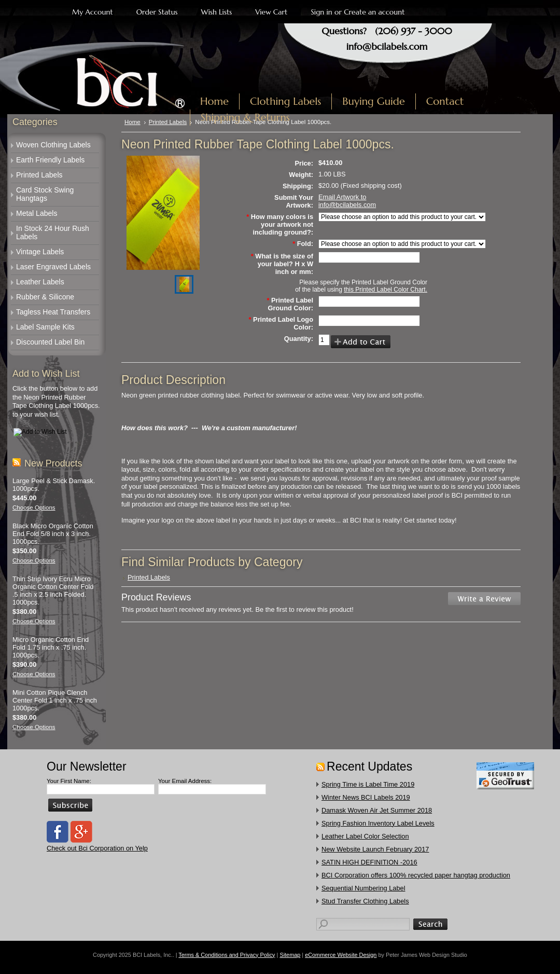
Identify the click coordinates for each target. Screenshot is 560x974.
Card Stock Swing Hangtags (45, 194)
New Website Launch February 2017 (375, 849)
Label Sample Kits (45, 327)
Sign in (321, 12)
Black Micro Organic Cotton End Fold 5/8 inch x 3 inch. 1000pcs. (53, 534)
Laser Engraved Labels (53, 267)
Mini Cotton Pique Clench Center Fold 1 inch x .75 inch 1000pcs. (55, 700)
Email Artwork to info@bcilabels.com (347, 201)
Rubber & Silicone (45, 297)
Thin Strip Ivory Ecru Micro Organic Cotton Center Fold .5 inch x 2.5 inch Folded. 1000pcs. (53, 591)
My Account (93, 12)
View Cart (271, 12)
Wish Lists (217, 12)
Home (132, 122)
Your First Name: (69, 781)
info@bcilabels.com (387, 46)
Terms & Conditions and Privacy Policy (227, 955)
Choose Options (34, 507)
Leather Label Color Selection (365, 836)
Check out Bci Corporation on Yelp (97, 848)
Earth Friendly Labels (50, 160)
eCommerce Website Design (341, 955)
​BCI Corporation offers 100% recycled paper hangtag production (416, 875)
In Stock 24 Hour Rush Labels (53, 232)
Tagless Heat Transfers (53, 312)
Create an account (374, 12)
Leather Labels (40, 282)
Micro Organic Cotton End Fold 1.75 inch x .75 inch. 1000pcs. (51, 647)
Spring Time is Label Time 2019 (368, 784)
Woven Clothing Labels (53, 145)
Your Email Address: (185, 781)
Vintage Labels (40, 252)
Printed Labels (39, 175)
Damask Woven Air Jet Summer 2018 (377, 810)
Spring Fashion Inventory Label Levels (378, 823)
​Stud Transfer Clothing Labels (365, 901)
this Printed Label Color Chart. (386, 290)
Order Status (157, 12)
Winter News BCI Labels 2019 (366, 797)
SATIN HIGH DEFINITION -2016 (369, 862)
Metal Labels (37, 213)
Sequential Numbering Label (363, 888)
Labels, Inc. (102, 76)
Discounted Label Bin (50, 342)
